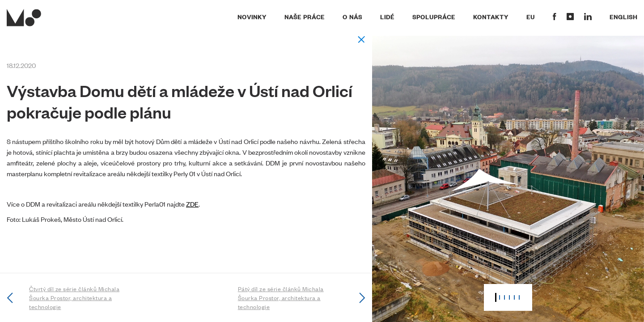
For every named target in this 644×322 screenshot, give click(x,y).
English (623, 17)
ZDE (192, 204)
